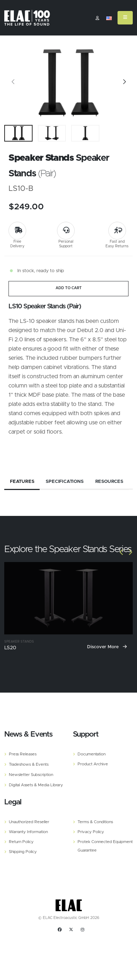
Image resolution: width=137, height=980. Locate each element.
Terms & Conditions (95, 822)
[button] (109, 18)
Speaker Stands (19, 641)
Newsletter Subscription (31, 775)
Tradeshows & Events (29, 764)
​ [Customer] (97, 18)
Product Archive (93, 764)
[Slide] (13, 83)
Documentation (92, 754)
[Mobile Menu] (125, 18)
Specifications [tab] (64, 481)
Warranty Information (28, 832)
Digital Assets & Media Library (36, 785)
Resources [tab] (109, 481)
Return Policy (21, 842)
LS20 (10, 648)
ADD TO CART (69, 288)
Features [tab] (22, 481)
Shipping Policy (23, 852)
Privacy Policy (91, 832)
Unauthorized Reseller (29, 822)
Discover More (107, 647)
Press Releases (23, 754)
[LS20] (68, 598)
